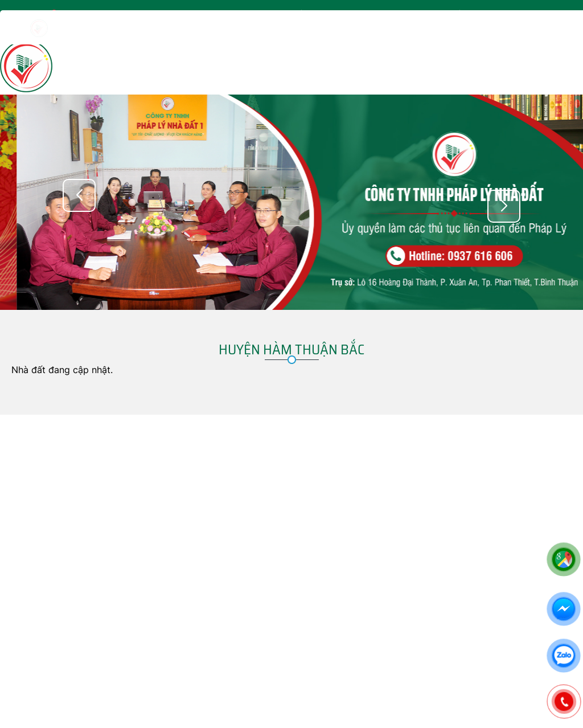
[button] (504, 206)
